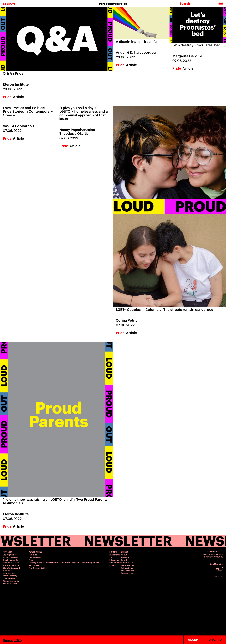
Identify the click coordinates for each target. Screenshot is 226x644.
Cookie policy (12, 640)
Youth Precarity (10, 576)
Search (185, 3)
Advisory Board (125, 558)
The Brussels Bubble (38, 568)
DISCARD (215, 640)
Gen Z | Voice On (11, 560)
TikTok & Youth (10, 583)
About (124, 555)
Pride (7, 97)
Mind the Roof (10, 573)
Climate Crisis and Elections (11, 569)
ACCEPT (194, 640)
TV (111, 557)
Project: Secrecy (11, 557)
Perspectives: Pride (113, 3)
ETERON (9, 3)
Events (112, 565)
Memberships (127, 565)
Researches (115, 555)
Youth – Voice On (11, 565)
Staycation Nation (11, 581)
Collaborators (128, 562)
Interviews (114, 560)
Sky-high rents (10, 555)
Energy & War (35, 557)
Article (18, 97)
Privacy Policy (127, 570)
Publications (115, 562)
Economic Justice (11, 562)
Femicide (33, 555)
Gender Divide (9, 578)
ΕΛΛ (221, 576)
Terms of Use (127, 573)
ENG (217, 576)
